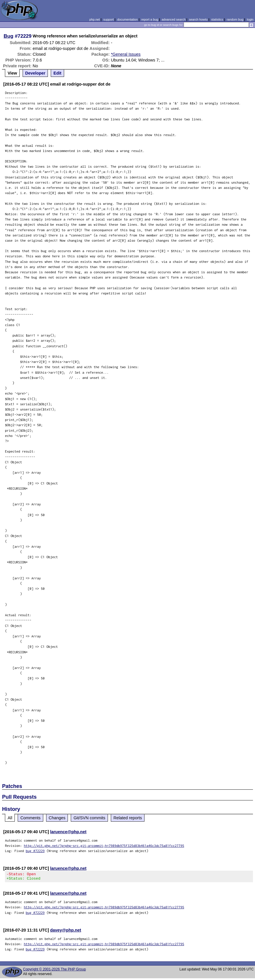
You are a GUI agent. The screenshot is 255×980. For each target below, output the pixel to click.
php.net (95, 19)
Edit (57, 73)
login (250, 19)
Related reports (128, 818)
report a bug (150, 19)
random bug (235, 19)
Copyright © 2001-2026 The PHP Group (54, 971)
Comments (30, 818)
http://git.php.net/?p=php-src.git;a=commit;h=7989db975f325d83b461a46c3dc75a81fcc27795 (104, 846)
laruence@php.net (68, 832)
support (108, 19)
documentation (127, 19)
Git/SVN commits (89, 818)
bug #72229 (35, 851)
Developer (35, 73)
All (10, 818)
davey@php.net (66, 932)
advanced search (173, 19)
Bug (9, 36)
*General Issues (126, 54)
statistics (217, 19)
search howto (198, 19)
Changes (57, 818)
